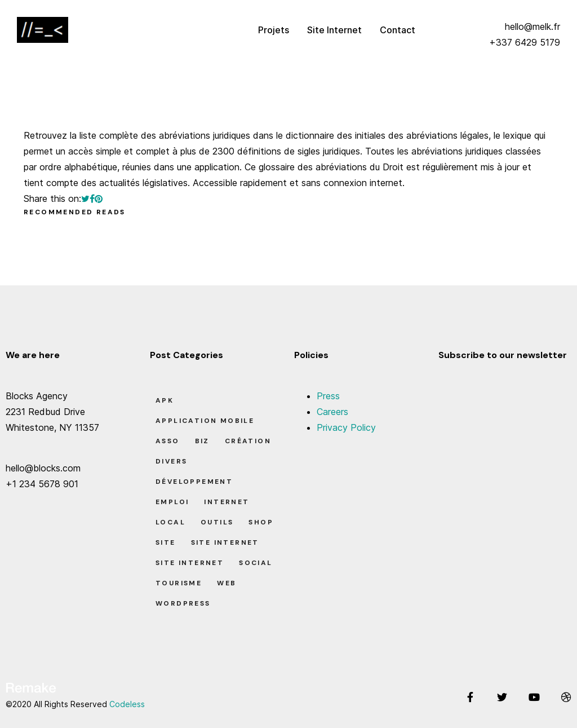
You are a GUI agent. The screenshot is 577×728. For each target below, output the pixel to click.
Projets (274, 30)
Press (328, 396)
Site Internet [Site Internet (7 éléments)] (190, 563)
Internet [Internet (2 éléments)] (227, 502)
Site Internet (334, 30)
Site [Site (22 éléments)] (166, 542)
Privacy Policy (346, 427)
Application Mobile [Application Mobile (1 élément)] (205, 421)
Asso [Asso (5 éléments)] (168, 441)
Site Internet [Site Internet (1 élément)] (225, 542)
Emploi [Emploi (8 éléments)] (172, 502)
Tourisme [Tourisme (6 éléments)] (179, 583)
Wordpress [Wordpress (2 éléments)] (183, 603)
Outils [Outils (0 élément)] (217, 522)
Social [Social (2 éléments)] (256, 563)
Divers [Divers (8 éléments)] (171, 461)
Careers (332, 412)
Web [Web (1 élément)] (227, 583)
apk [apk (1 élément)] (165, 400)
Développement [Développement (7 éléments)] (194, 482)
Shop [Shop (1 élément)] (261, 522)
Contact (398, 30)
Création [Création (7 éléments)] (248, 441)
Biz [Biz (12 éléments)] (202, 441)
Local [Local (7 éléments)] (170, 522)
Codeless (127, 704)
